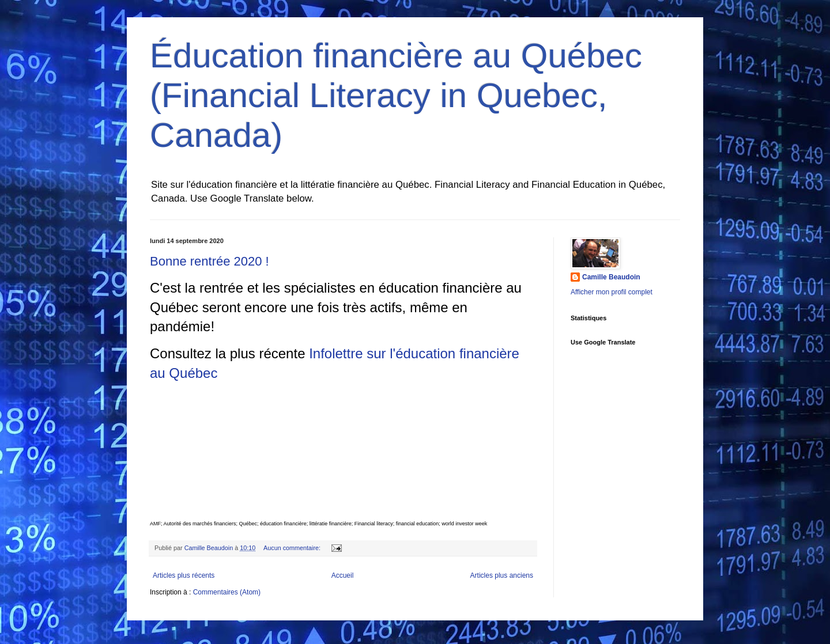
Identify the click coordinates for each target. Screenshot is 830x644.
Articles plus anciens (502, 575)
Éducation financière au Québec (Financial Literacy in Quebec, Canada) (396, 95)
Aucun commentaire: (293, 548)
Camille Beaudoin (611, 277)
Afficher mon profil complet (612, 292)
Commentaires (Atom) (227, 592)
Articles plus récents (184, 575)
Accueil (343, 575)
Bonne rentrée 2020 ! (210, 261)
